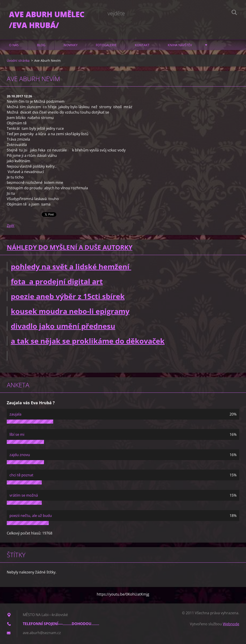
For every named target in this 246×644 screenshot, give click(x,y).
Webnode (231, 624)
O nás (14, 45)
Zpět (11, 226)
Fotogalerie (106, 45)
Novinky (71, 45)
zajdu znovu (20, 455)
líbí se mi (17, 434)
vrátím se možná (24, 495)
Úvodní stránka (18, 61)
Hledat (234, 13)
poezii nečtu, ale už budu (31, 516)
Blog (41, 45)
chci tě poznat (21, 475)
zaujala (15, 414)
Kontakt (142, 45)
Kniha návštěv (180, 45)
